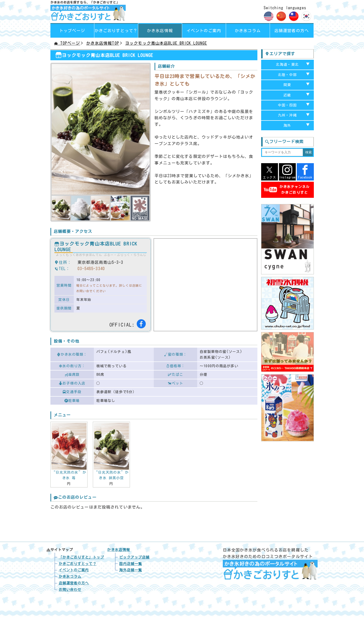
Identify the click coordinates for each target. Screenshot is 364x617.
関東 (287, 85)
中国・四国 (287, 105)
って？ (116, 31)
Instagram (287, 172)
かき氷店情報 (160, 31)
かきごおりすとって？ (78, 564)
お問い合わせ (70, 590)
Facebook (305, 172)
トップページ (72, 31)
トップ (81, 557)
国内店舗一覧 (131, 564)
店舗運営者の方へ (292, 31)
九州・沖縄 (287, 115)
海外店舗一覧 (131, 570)
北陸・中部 (287, 75)
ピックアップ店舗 (134, 557)
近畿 (287, 95)
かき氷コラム (248, 31)
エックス (270, 172)
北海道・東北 (287, 65)
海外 (287, 126)
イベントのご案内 (204, 31)
